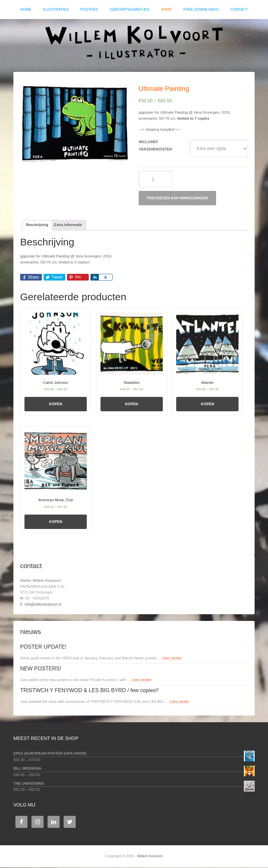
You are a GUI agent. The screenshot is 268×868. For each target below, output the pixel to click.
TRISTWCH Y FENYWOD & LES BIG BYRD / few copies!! (89, 691)
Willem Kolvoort (134, 42)
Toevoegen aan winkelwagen (177, 198)
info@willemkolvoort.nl (43, 605)
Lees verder (172, 659)
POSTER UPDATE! (43, 647)
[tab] (37, 226)
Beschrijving (37, 225)
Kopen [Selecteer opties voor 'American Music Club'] (56, 522)
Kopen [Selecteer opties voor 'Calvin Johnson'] (56, 405)
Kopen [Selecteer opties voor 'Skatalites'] (131, 405)
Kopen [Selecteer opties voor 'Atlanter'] (208, 405)
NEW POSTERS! (41, 669)
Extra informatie (68, 225)
